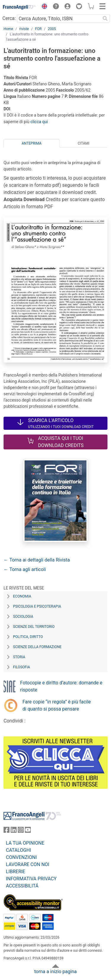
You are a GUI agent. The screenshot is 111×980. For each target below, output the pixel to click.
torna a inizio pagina (55, 972)
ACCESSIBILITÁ (22, 886)
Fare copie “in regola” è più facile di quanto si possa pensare (57, 705)
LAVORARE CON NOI (28, 864)
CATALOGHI (18, 850)
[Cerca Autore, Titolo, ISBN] (59, 18)
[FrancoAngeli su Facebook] (7, 831)
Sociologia (23, 617)
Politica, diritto (28, 637)
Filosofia (21, 667)
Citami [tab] (84, 143)
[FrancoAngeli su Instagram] (21, 831)
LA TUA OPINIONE (25, 843)
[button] (43, 7)
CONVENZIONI (21, 857)
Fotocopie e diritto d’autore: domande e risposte (61, 686)
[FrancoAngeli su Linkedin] (14, 831)
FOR (38, 29)
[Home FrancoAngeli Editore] (20, 7)
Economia (22, 596)
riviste (24, 29)
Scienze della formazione (37, 647)
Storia (19, 657)
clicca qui (39, 122)
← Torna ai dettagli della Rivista (37, 560)
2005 (52, 29)
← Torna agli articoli (25, 569)
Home (8, 29)
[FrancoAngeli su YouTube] (28, 831)
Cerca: (9, 18)
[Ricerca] (105, 18)
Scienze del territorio (34, 627)
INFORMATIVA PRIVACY (31, 879)
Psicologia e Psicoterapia (37, 606)
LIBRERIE (16, 872)
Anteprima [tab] (32, 143)
